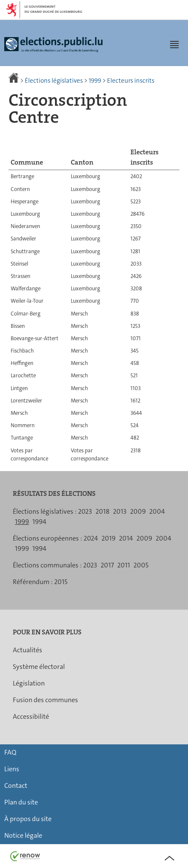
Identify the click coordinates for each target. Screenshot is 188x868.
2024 (91, 538)
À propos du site (28, 819)
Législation (29, 683)
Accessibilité (31, 716)
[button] (174, 44)
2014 (126, 538)
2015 (61, 582)
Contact (16, 786)
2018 (103, 511)
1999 (95, 81)
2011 (124, 565)
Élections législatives (54, 81)
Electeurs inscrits (131, 81)
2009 (138, 511)
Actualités (27, 650)
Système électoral (39, 667)
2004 (157, 511)
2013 (120, 511)
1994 (39, 522)
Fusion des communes (45, 700)
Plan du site (21, 802)
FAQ (10, 752)
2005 (141, 565)
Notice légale (23, 835)
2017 (107, 565)
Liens (12, 769)
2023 (85, 511)
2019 (108, 538)
